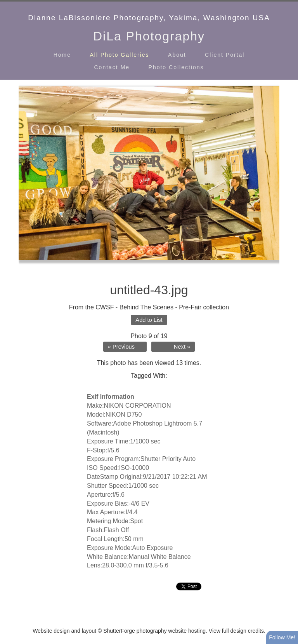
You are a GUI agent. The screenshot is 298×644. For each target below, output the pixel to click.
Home (62, 55)
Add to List (149, 320)
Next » (182, 347)
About (177, 55)
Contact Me (112, 67)
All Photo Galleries (119, 55)
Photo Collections (176, 67)
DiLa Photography (149, 36)
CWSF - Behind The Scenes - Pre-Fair (148, 307)
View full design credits (236, 631)
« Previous (121, 347)
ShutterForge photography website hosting (154, 631)
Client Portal (225, 55)
